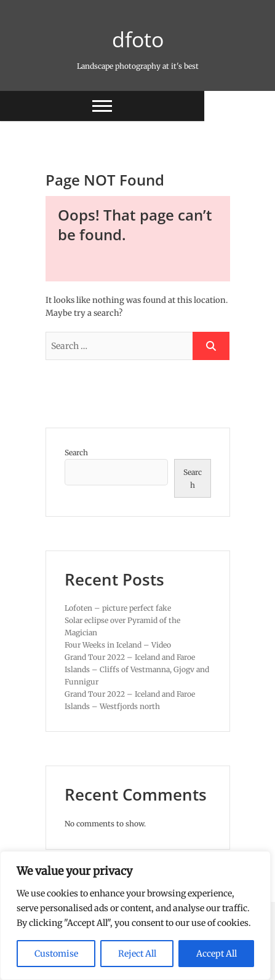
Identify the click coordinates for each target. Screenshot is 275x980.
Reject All (137, 954)
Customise (56, 954)
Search (76, 453)
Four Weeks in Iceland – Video (118, 645)
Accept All (217, 954)
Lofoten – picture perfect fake (118, 608)
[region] (135, 915)
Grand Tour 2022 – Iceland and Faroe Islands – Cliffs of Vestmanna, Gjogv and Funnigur (137, 669)
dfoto (138, 39)
